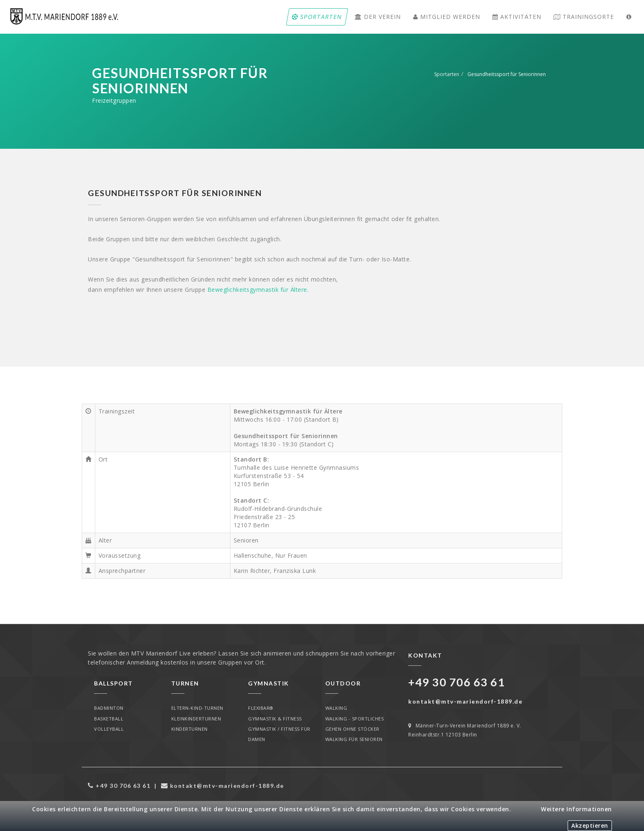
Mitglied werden (446, 17)
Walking (336, 708)
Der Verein (377, 17)
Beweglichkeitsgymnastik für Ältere (258, 290)
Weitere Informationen (576, 809)
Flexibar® (261, 708)
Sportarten (317, 17)
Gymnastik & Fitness (275, 719)
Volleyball (109, 729)
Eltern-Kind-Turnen (197, 708)
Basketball (109, 719)
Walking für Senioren (354, 740)
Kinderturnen (190, 729)
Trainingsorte (584, 17)
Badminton (109, 708)
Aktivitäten (517, 17)
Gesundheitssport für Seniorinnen (507, 74)
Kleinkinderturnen (196, 719)
